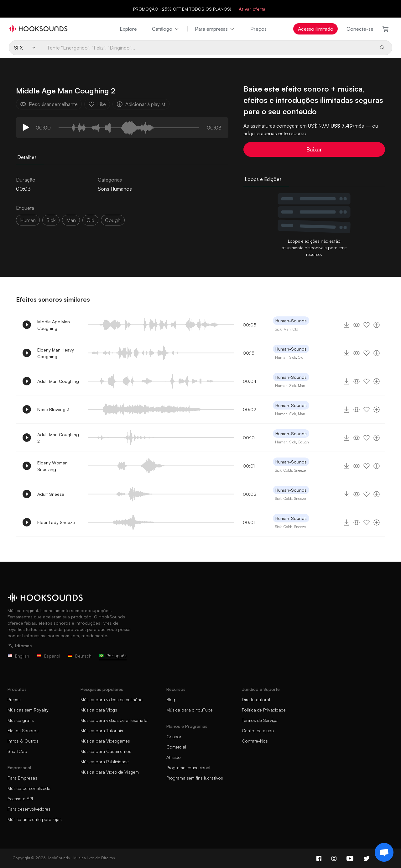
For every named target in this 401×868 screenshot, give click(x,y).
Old (295, 329)
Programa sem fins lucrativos (195, 778)
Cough (303, 442)
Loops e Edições (263, 179)
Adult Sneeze (51, 494)
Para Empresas (22, 778)
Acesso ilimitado (316, 29)
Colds (288, 470)
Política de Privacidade (264, 710)
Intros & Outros (23, 741)
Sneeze (300, 470)
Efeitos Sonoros (23, 730)
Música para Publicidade (105, 762)
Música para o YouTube (190, 710)
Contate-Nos (255, 741)
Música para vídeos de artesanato (114, 720)
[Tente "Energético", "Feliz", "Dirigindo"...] (208, 48)
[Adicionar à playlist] (377, 325)
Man (287, 329)
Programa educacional (188, 767)
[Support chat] (384, 852)
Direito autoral (256, 699)
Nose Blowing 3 (53, 409)
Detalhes (27, 157)
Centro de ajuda (258, 730)
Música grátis (21, 720)
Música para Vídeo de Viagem (110, 772)
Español (48, 656)
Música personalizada (29, 788)
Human (28, 220)
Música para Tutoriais (102, 730)
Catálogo (166, 29)
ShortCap (17, 751)
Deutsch (80, 656)
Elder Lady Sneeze (56, 522)
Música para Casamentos (106, 751)
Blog (171, 699)
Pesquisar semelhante (49, 104)
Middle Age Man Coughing (54, 325)
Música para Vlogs (99, 710)
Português (113, 656)
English (18, 656)
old (90, 220)
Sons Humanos (115, 189)
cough (113, 220)
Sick (278, 329)
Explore (128, 29)
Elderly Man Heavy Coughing (56, 353)
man (71, 220)
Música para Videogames (105, 741)
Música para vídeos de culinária (112, 699)
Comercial (176, 747)
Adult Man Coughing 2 (58, 438)
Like (97, 104)
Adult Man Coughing (58, 381)
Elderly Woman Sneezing (52, 466)
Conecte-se (360, 29)
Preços (258, 29)
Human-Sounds (291, 321)
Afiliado (174, 757)
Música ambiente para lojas (35, 819)
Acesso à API (20, 799)
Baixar (314, 149)
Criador (174, 736)
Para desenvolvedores (29, 809)
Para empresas (215, 29)
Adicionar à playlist (141, 104)
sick (51, 220)
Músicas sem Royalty (28, 710)
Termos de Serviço (260, 720)
